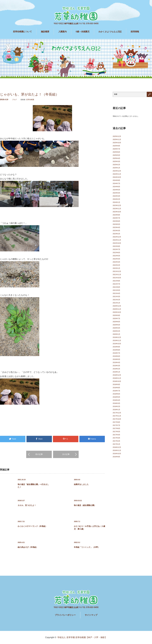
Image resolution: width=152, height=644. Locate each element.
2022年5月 (116, 256)
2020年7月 (116, 319)
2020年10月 (117, 312)
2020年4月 (116, 328)
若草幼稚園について (22, 32)
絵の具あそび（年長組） (28, 547)
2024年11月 (117, 174)
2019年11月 (117, 341)
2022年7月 (116, 249)
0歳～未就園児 (83, 32)
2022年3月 (116, 262)
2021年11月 (117, 275)
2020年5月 (116, 325)
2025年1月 (116, 168)
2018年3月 (116, 403)
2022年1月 (116, 268)
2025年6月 (116, 152)
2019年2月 (116, 369)
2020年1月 (116, 334)
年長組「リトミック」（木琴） (87, 547)
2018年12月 (117, 375)
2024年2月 (116, 199)
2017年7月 (116, 425)
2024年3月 (116, 196)
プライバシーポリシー (65, 615)
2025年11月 (117, 140)
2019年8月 (116, 350)
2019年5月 (116, 359)
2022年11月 (117, 240)
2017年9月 (116, 422)
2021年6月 (116, 287)
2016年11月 (117, 450)
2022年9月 (116, 246)
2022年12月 (117, 237)
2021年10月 (117, 278)
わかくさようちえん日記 (110, 32)
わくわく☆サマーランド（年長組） (32, 526)
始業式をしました (81, 484)
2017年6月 (116, 428)
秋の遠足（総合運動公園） (85, 505)
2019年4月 (116, 363)
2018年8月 (116, 388)
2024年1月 (116, 202)
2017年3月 (116, 438)
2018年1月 (116, 410)
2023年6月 (116, 221)
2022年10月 (117, 243)
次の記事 (66, 454)
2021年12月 (117, 271)
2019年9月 (116, 347)
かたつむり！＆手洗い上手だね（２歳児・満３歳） (89, 528)
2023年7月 (116, 218)
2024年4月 (116, 193)
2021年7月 (116, 284)
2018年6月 (116, 394)
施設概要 (45, 32)
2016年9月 (116, 457)
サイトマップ (91, 615)
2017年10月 (117, 419)
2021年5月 (116, 290)
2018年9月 (116, 384)
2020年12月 (117, 306)
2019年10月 (117, 344)
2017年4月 (116, 435)
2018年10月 (117, 381)
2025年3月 (116, 161)
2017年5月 (116, 432)
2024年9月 (116, 180)
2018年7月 (116, 391)
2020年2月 (116, 331)
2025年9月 (116, 146)
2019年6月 (116, 356)
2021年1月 (116, 303)
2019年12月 (117, 337)
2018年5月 (116, 397)
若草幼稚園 (30, 100)
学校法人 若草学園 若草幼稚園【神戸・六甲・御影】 (82, 637)
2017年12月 (117, 413)
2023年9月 (116, 215)
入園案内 (63, 32)
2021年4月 (116, 293)
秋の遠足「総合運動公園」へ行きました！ (33, 486)
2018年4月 (116, 400)
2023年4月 (116, 227)
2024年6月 (116, 187)
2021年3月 (116, 297)
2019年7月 (116, 353)
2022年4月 (116, 259)
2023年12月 (117, 205)
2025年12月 (117, 136)
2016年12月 (117, 447)
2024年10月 (117, 177)
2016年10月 (117, 454)
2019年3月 (116, 366)
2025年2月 (116, 165)
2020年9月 (116, 315)
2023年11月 (117, 209)
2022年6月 (116, 253)
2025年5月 (116, 155)
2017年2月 (116, 441)
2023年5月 (116, 224)
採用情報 (135, 32)
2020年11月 (117, 309)
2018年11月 (117, 378)
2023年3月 (116, 231)
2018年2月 (116, 406)
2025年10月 (117, 143)
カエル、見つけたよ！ (27, 505)
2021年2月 (116, 300)
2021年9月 (116, 281)
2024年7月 (116, 183)
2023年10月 (117, 212)
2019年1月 (116, 372)
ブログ (14, 100)
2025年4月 (116, 158)
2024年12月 (117, 171)
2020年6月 (116, 322)
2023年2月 (116, 234)
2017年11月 (117, 416)
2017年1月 (116, 444)
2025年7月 (116, 149)
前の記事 (39, 454)
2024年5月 (116, 190)
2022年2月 (116, 265)
